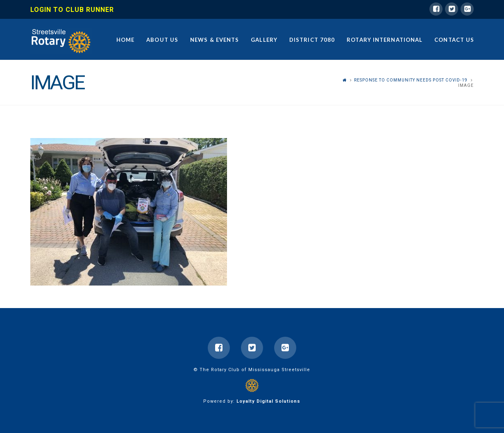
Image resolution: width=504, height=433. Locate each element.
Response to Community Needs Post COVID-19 (411, 80)
